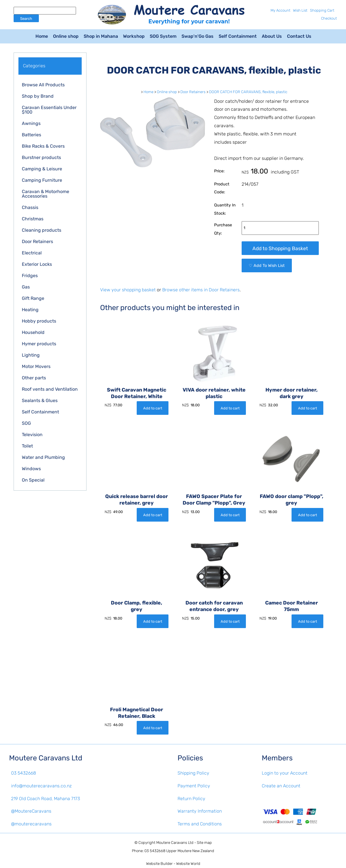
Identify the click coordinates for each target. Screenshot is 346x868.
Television (32, 435)
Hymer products (39, 344)
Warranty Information (200, 811)
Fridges (30, 276)
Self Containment (238, 36)
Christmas (33, 219)
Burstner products (41, 157)
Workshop (134, 36)
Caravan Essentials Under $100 (49, 110)
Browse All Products (43, 85)
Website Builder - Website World (173, 864)
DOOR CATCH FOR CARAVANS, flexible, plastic (248, 92)
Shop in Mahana (101, 36)
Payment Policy (194, 786)
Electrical (32, 253)
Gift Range (33, 298)
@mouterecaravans (31, 824)
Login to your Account (285, 773)
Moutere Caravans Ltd (175, 843)
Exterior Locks (37, 264)
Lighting (31, 355)
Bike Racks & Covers (43, 146)
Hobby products (39, 321)
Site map (204, 843)
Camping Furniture (42, 180)
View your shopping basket (128, 290)
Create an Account (281, 786)
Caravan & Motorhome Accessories (46, 194)
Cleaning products (42, 230)
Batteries (31, 135)
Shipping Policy (193, 773)
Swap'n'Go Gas (198, 36)
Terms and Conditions (200, 824)
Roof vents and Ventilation (50, 389)
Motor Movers (36, 366)
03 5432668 (24, 773)
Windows (31, 469)
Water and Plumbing (43, 457)
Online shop (66, 36)
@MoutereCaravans (31, 811)
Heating (30, 310)
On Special (33, 480)
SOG (26, 423)
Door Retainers (37, 241)
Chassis (30, 207)
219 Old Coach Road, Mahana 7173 (46, 799)
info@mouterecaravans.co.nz (41, 786)
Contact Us (299, 36)
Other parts (34, 378)
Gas (26, 287)
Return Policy (191, 799)
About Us (272, 36)
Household (33, 332)
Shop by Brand (38, 96)
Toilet (27, 446)
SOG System (163, 36)
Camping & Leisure (42, 169)
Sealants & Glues (40, 400)
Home (42, 36)
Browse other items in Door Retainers (201, 290)
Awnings (31, 123)
